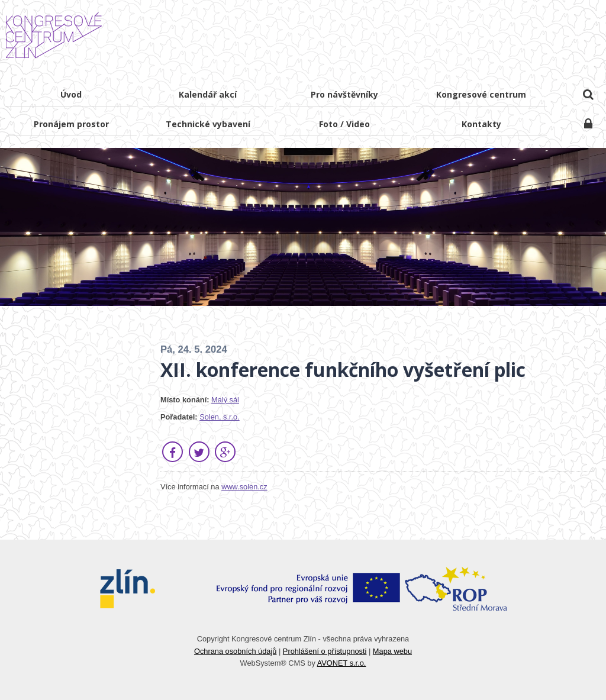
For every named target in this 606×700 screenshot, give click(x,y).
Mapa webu (392, 651)
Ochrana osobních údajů (235, 651)
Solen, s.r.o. (220, 417)
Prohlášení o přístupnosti (325, 651)
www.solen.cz (244, 487)
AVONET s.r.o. (342, 663)
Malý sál (225, 400)
